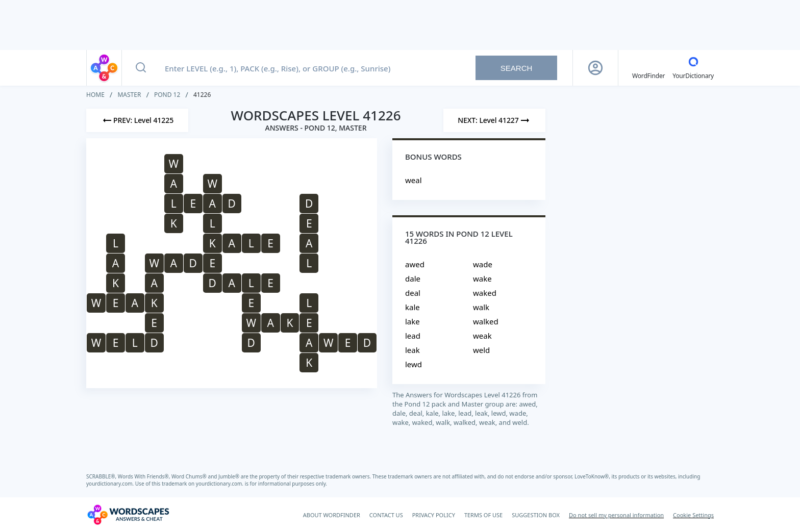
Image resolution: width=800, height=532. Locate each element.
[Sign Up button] (595, 68)
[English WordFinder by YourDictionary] (648, 68)
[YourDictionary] (693, 68)
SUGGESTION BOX (536, 515)
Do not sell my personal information (616, 515)
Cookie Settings (693, 515)
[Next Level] (494, 120)
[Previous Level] (137, 120)
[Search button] (141, 68)
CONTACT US (386, 515)
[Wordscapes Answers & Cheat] (128, 515)
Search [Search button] (517, 68)
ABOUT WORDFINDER (332, 515)
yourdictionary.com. (111, 484)
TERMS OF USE (483, 515)
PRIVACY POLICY (434, 515)
